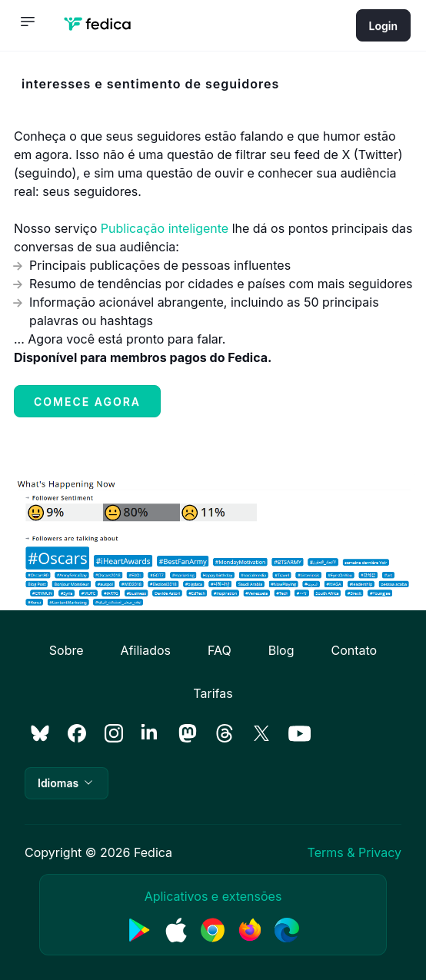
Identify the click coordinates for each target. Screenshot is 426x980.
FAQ (220, 650)
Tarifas (213, 693)
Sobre (67, 650)
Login (383, 26)
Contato (354, 650)
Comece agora (87, 402)
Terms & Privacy (354, 852)
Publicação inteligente (165, 228)
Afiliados (146, 650)
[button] (67, 783)
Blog (281, 650)
